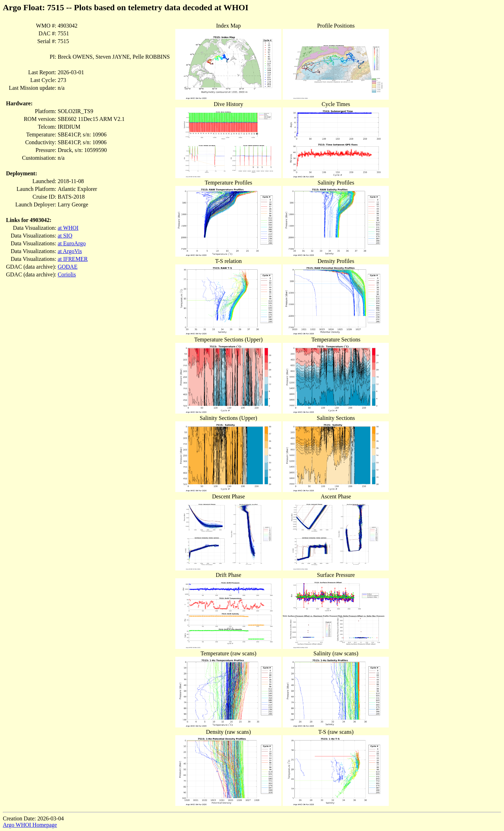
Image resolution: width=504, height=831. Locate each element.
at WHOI (68, 228)
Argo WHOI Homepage (30, 825)
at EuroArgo (72, 243)
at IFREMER (73, 259)
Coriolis (67, 274)
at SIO (65, 236)
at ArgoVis (70, 251)
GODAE (68, 267)
